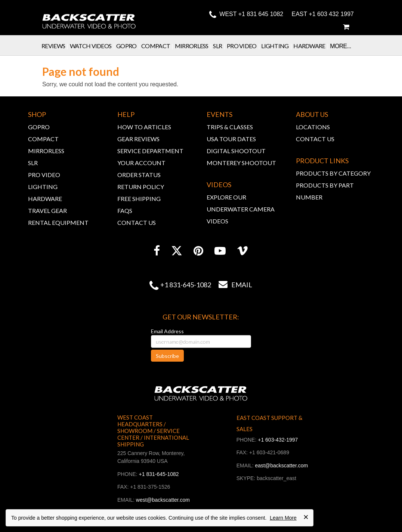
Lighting (277, 46)
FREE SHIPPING (139, 199)
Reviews (56, 46)
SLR (220, 46)
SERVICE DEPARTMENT (150, 151)
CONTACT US (137, 222)
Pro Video (244, 46)
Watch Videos (93, 46)
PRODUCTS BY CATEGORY (333, 173)
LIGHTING (43, 187)
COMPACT (43, 139)
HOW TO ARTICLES (144, 127)
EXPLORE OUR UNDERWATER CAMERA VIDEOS (241, 209)
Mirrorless (194, 46)
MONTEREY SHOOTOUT (241, 163)
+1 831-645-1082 (186, 285)
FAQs (125, 211)
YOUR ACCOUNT (141, 163)
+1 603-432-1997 (278, 440)
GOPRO (39, 127)
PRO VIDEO (44, 175)
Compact (158, 46)
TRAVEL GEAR (47, 211)
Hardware (312, 46)
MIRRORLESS (46, 151)
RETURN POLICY (141, 187)
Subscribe (167, 356)
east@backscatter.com (281, 466)
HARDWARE (45, 199)
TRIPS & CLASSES (230, 127)
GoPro (129, 46)
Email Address (167, 331)
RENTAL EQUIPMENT (58, 222)
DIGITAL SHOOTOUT (236, 151)
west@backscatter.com (163, 500)
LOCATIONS (313, 127)
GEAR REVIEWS (138, 139)
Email (232, 285)
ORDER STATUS (139, 175)
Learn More (283, 518)
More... (340, 46)
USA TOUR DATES (231, 139)
